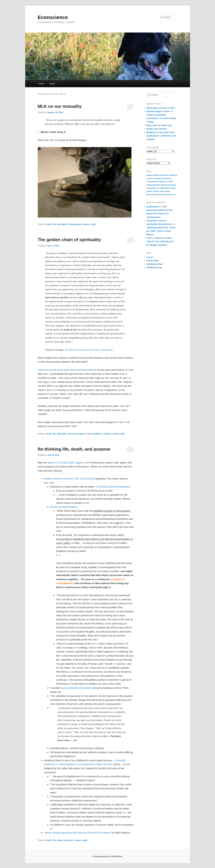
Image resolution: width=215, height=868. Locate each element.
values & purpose (76, 434)
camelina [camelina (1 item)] (150, 178)
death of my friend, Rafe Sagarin (65, 463)
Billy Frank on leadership (159, 125)
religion (107, 434)
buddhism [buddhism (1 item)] (173, 175)
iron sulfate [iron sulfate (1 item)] (160, 188)
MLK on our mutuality (60, 106)
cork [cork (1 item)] (168, 182)
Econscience (53, 17)
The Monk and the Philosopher (113, 487)
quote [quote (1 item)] (173, 188)
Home (41, 84)
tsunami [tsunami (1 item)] (168, 194)
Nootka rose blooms (157, 129)
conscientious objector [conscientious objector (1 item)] (156, 182)
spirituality (62, 224)
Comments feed (155, 264)
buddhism (98, 434)
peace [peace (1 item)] (168, 188)
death (49, 224)
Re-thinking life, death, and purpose (74, 449)
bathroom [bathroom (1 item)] (164, 175)
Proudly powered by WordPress (107, 856)
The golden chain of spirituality (69, 240)
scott (149, 238)
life (54, 224)
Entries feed (153, 261)
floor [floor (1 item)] (158, 185)
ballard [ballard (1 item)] (157, 175)
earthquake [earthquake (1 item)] (151, 185)
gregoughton (153, 207)
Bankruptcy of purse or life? (161, 108)
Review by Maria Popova (64, 507)
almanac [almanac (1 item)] (150, 175)
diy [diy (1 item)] (172, 182)
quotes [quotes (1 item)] (149, 191)
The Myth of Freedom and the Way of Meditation (89, 350)
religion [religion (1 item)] (156, 191)
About (52, 84)
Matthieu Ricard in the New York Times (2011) (69, 479)
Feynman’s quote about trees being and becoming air (67, 370)
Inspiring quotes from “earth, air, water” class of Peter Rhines (161, 231)
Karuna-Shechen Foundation (76, 688)
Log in (150, 257)
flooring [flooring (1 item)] (164, 185)
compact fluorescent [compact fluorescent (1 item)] (163, 178)
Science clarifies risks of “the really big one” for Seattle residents (160, 241)
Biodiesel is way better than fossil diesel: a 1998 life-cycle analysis (161, 136)
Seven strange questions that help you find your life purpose (78, 833)
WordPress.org (154, 267)
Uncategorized (75, 224)
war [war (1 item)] (174, 194)
